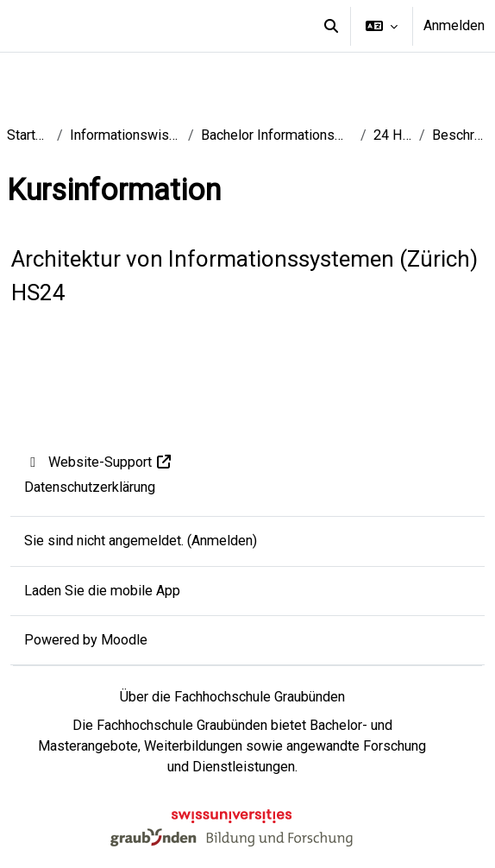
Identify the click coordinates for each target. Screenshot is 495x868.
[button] (331, 26)
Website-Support (99, 462)
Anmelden (454, 25)
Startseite (28, 135)
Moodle (124, 640)
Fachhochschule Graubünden (182, 725)
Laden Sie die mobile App (102, 591)
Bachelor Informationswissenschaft (277, 135)
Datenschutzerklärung (90, 487)
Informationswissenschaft (126, 135)
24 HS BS (393, 135)
